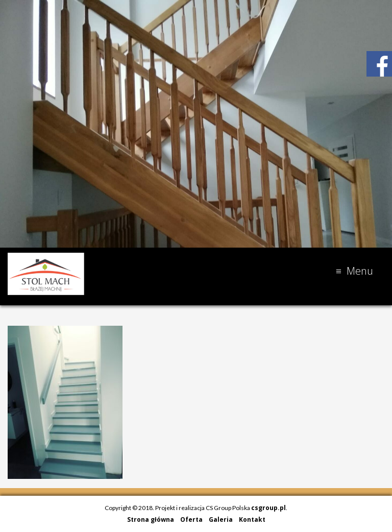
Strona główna (151, 519)
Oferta (191, 519)
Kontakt (252, 519)
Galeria (221, 519)
